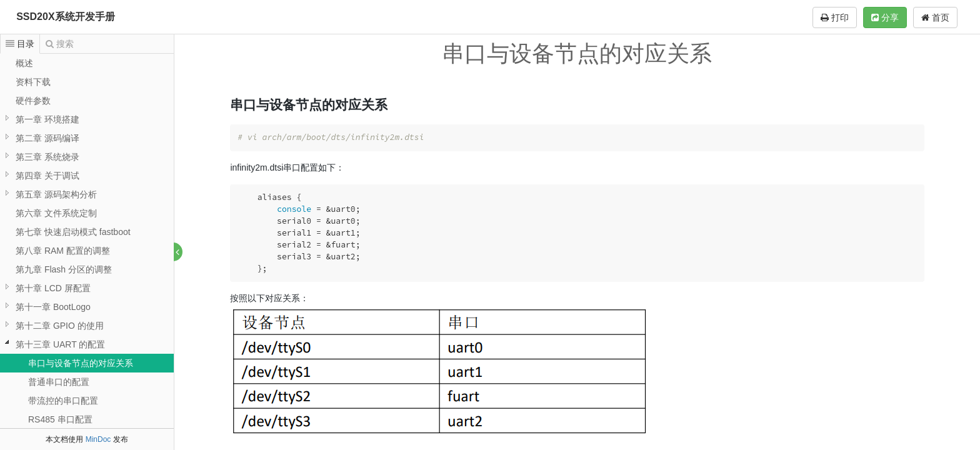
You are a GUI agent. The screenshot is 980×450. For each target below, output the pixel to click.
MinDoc (98, 439)
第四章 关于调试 (47, 176)
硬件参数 (33, 101)
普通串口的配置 (59, 382)
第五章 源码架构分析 (56, 194)
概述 (24, 63)
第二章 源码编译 (47, 138)
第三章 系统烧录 (47, 157)
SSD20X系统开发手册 (65, 17)
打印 (835, 17)
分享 (885, 17)
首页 (935, 17)
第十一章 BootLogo (53, 307)
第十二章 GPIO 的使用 (60, 326)
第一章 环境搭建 (47, 119)
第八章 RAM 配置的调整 (63, 251)
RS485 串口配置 (60, 419)
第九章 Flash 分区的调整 (64, 269)
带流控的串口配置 (63, 401)
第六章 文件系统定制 (56, 213)
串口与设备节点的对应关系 (81, 363)
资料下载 (33, 82)
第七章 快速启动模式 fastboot (73, 232)
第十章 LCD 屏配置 (53, 288)
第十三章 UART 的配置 (60, 344)
